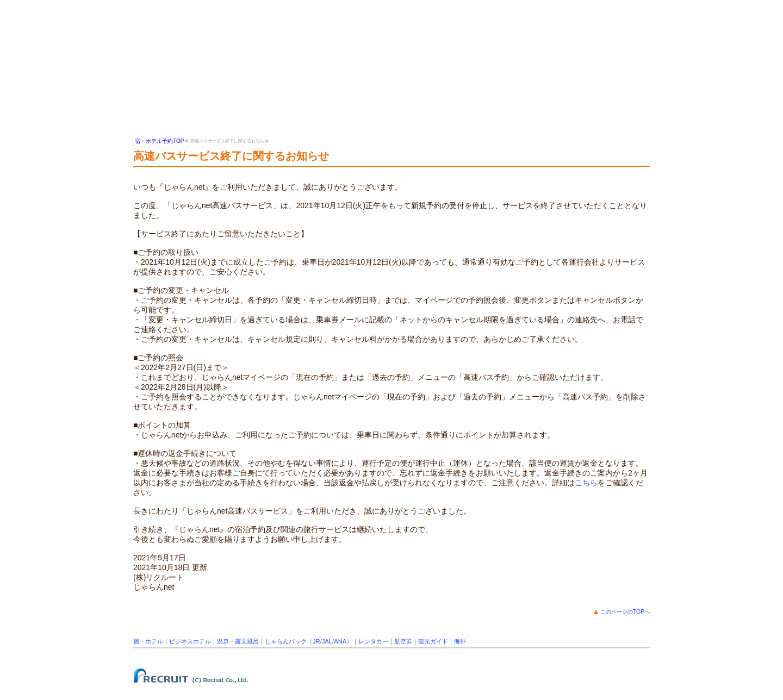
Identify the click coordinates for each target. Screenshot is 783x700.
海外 (460, 641)
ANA (340, 641)
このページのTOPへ (625, 612)
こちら (586, 483)
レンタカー (373, 641)
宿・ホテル (148, 641)
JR (316, 641)
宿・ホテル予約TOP (159, 141)
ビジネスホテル (190, 641)
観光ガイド (433, 641)
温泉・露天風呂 (238, 641)
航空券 (403, 641)
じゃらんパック (286, 641)
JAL (327, 641)
